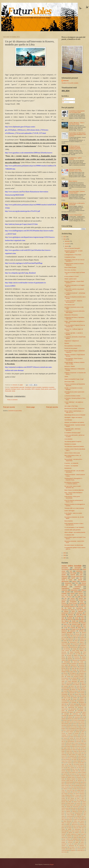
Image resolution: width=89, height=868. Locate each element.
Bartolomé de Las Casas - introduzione (74, 409)
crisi (81, 575)
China (77, 737)
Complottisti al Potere (70, 257)
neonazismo (81, 707)
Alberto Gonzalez (70, 722)
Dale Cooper (65, 675)
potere (63, 711)
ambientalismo (82, 660)
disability (70, 829)
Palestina (83, 623)
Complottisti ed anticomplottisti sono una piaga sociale (77, 112)
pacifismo (64, 600)
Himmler (64, 623)
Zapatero (75, 698)
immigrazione (76, 644)
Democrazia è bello (69, 382)
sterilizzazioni (71, 846)
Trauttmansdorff (70, 816)
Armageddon (73, 602)
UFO (75, 818)
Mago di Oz (71, 637)
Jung (76, 597)
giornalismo (81, 663)
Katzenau (64, 771)
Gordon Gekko (69, 753)
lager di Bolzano (67, 839)
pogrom (63, 667)
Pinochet (82, 691)
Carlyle (83, 733)
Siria (78, 610)
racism (77, 646)
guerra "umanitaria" (66, 644)
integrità (75, 837)
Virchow (70, 820)
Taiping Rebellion (81, 810)
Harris (63, 683)
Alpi (71, 724)
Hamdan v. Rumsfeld (72, 758)
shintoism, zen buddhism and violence (74, 422)
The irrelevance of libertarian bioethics (74, 446)
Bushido (78, 732)
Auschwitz (81, 670)
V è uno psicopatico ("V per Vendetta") (74, 527)
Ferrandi (82, 748)
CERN (83, 732)
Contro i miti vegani (69, 511)
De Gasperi (76, 743)
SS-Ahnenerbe (76, 807)
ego (67, 704)
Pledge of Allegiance (66, 795)
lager (63, 618)
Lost (83, 686)
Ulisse (84, 626)
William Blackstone (67, 821)
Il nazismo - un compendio (71, 466)
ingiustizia (64, 837)
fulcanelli (63, 834)
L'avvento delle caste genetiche (73, 530)
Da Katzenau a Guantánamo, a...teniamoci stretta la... (72, 483)
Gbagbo (75, 751)
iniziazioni (70, 837)
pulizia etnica (52, 389)
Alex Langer (80, 595)
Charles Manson (65, 737)
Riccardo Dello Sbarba (67, 802)
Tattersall (74, 811)
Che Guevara (83, 672)
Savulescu (70, 659)
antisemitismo (78, 592)
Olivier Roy (77, 789)
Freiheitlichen (75, 680)
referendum (64, 712)
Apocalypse (64, 725)
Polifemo (63, 797)
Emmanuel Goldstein (79, 676)
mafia (22, 389)
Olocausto (83, 597)
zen (69, 668)
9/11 (81, 578)
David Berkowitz (71, 742)
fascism (72, 704)
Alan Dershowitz (66, 670)
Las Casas (64, 637)
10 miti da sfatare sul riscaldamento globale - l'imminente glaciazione (75, 147)
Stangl (83, 694)
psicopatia (65, 568)
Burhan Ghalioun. (70, 732)
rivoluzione (68, 583)
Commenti (66, 102)
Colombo (65, 738)
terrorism (64, 668)
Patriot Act (66, 624)
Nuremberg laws (82, 787)
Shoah (72, 639)
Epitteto (73, 746)
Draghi (69, 636)
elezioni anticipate (75, 831)
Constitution (81, 673)
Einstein (69, 676)
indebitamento (80, 616)
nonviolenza (65, 569)
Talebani (72, 696)
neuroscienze (65, 709)
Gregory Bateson (72, 755)
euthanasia (64, 833)
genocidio (22, 387)
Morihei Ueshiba (65, 785)
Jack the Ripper (81, 763)
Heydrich (69, 763)
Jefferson (84, 685)
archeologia (64, 642)
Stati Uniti (69, 585)
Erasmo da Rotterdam (81, 746)
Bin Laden (71, 672)
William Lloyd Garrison (79, 821)
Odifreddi (65, 789)
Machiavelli (64, 688)
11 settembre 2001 (69, 535)
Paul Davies (82, 792)
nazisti (71, 646)
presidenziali (71, 711)
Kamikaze (66, 686)
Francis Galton (65, 680)
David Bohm (79, 742)
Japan (63, 764)
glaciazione (65, 581)
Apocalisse (74, 590)
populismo (73, 631)
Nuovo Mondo (74, 787)
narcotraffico (28, 389)
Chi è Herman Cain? (70, 305)
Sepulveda (77, 659)
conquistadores (81, 701)
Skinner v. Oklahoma (66, 810)
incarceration (76, 836)
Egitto (83, 620)
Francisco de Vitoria (71, 750)
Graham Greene (78, 753)
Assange (74, 670)
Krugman (82, 771)
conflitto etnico (81, 828)
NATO (33, 389)
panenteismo (74, 709)
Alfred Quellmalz (65, 724)
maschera (82, 839)
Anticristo (64, 590)
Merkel (79, 605)
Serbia (13, 391)
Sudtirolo (66, 611)
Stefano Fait (83, 639)
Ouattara (63, 792)
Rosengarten (78, 805)
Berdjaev (63, 729)
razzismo (83, 581)
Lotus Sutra (76, 774)
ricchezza (82, 844)
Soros (77, 639)
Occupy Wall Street (77, 576)
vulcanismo (77, 717)
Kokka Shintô (76, 771)
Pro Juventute (76, 797)
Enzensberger (65, 678)
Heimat (71, 654)
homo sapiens (65, 665)
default (80, 628)
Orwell (42, 389)
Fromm (82, 680)
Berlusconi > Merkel (70, 366)
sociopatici (66, 714)
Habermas (64, 758)
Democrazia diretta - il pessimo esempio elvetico (77, 192)
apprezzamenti (75, 824)
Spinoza (77, 694)
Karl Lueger (82, 769)
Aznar (63, 727)
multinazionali (71, 707)
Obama (84, 590)
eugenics (82, 642)
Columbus (71, 738)
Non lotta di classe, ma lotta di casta (74, 545)
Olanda (71, 789)
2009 (65, 555)
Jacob (83, 683)
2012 (65, 237)
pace (83, 629)
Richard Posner (77, 802)
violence (70, 717)
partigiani (63, 842)
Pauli (79, 689)
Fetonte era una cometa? (71, 348)
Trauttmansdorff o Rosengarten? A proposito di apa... (73, 479)
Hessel (64, 763)
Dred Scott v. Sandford (71, 745)
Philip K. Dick (65, 639)
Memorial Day (81, 781)
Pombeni (69, 797)
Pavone (72, 794)
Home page (31, 407)
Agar (73, 668)
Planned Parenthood (80, 794)
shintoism (64, 846)
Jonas (63, 769)
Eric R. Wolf (81, 678)
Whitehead (75, 660)
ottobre (67, 246)
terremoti (81, 631)
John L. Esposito (71, 768)
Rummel (69, 807)
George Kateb (76, 636)
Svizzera (70, 641)
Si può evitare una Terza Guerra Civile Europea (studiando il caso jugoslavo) (77, 134)
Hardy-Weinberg (66, 759)
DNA (74, 740)
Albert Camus (83, 647)
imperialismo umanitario (48, 387)
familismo (77, 833)
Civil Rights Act (73, 673)
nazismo (73, 598)
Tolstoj (78, 615)
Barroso (64, 620)
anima (73, 611)
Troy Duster (77, 816)
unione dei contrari (65, 850)
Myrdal (83, 785)
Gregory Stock (81, 755)
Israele (64, 575)
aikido (63, 824)
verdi (65, 717)
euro (69, 629)
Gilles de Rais (81, 751)
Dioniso (63, 636)
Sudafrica (78, 626)
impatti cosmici (76, 629)
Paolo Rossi (75, 792)
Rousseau (77, 657)
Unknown (66, 81)
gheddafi (82, 603)
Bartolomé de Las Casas (71, 727)
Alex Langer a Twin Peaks (71, 406)
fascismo (81, 594)
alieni (85, 605)
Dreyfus (79, 745)
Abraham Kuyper (67, 720)
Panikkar (69, 792)
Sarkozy (73, 610)
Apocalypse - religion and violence (73, 417)
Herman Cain (77, 683)
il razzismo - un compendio (71, 463)
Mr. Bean (72, 785)
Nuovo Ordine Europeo (70, 267)
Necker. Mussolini (65, 787)
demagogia (81, 702)
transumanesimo (81, 849)
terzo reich (64, 595)
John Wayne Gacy (80, 768)
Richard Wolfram (71, 803)
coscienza (78, 587)
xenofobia (70, 618)
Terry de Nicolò (69, 813)
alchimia (68, 824)
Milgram (76, 655)
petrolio (46, 389)
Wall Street (84, 820)
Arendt (77, 633)
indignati (64, 578)
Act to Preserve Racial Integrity (78, 720)
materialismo (65, 646)
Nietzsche (65, 576)
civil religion (69, 828)
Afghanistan (79, 613)
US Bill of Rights (81, 818)
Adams (63, 722)
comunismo (72, 701)
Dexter (63, 745)
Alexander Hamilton (80, 722)
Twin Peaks (69, 818)
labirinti (80, 837)
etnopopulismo (73, 642)
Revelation (72, 800)
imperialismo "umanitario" (71, 588)
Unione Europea (73, 603)
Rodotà (70, 657)
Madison (78, 776)
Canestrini (77, 733)
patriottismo (73, 600)
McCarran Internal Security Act (69, 781)
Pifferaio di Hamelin (73, 691)
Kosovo (18, 389)
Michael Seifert (78, 782)
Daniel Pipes (79, 740)
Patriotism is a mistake (70, 444)
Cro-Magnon (68, 740)
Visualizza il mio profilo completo (70, 83)
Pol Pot (83, 795)
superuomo (71, 715)
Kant (74, 605)
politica (82, 842)
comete (66, 628)
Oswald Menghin (81, 790)
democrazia (76, 569)
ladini (85, 837)
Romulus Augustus (69, 805)
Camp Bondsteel (14, 387)
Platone (63, 657)
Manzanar (79, 777)
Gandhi (74, 621)
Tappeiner (68, 811)
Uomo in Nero (67, 698)
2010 (65, 553)
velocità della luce (81, 850)
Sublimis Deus (65, 696)
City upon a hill (83, 737)
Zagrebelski (75, 823)
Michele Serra (69, 784)
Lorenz (71, 774)
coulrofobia (74, 702)
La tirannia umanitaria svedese (72, 396)
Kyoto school (64, 772)
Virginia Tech (77, 820)
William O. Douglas (66, 823)
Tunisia (78, 696)
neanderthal (81, 665)
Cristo (63, 740)
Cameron (63, 733)
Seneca (72, 808)
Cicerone (65, 673)
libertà (83, 644)
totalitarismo (83, 646)
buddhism (82, 699)
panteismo (64, 631)
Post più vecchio (52, 407)
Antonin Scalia (81, 724)
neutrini (83, 841)
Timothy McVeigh (70, 815)
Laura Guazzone (72, 772)
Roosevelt (72, 693)
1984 (85, 719)
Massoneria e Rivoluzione (71, 315)
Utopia (76, 641)
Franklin (79, 750)
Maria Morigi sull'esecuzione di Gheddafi (75, 415)
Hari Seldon (74, 759)
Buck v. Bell (79, 730)
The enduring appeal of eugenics (73, 442)
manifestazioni (75, 839)
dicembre (67, 241)
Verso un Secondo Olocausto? (72, 248)
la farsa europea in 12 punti (71, 276)
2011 (65, 239)
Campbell (70, 733)
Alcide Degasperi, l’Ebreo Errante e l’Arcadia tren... (73, 359)
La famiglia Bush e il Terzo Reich (73, 255)
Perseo (84, 689)
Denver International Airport (77, 675)
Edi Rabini (68, 746)
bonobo (75, 699)
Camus (70, 608)
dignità (63, 704)
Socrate (67, 592)
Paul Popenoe (65, 794)
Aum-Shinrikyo (68, 420)
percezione (70, 842)
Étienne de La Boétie (73, 719)
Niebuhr (82, 655)
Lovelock (83, 774)
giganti (79, 834)
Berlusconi (70, 620)
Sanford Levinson (65, 808)
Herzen (84, 761)
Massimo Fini (81, 779)
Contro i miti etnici (67, 597)
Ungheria (84, 696)
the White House (71, 849)
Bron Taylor (83, 729)
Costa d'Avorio (65, 651)
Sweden (74, 810)
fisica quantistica (73, 663)
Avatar (83, 725)
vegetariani (73, 850)
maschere (64, 841)
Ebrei (63, 676)
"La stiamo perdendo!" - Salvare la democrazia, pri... (73, 301)
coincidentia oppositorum (70, 607)
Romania (78, 803)
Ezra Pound (76, 748)
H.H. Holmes (81, 756)
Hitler (81, 573)
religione (71, 712)
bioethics (70, 826)
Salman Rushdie (80, 693)
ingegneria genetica (74, 706)
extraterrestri (65, 613)
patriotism (82, 709)
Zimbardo (82, 698)
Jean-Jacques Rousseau (79, 764)
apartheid (82, 641)
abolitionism (82, 823)
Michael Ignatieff (70, 782)
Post (64, 99)
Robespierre (65, 610)
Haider (83, 636)
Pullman (83, 797)
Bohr (76, 672)
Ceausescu (75, 735)
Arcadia (70, 725)
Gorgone (82, 681)
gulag (77, 704)
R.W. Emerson (71, 798)
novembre (67, 244)
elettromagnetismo (65, 831)
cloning (75, 828)
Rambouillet (8, 391)
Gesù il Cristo (67, 580)
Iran (71, 571)
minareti (77, 841)
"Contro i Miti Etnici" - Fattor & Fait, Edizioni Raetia (77, 123)
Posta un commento (12, 400)
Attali (82, 618)
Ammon (75, 724)
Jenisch (72, 766)
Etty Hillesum (65, 621)
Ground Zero (64, 756)
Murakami (78, 785)
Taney (63, 811)
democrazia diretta (78, 662)
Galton (63, 681)
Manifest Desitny (71, 777)
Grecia (84, 583)
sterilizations (75, 714)
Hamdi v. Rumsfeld (82, 758)
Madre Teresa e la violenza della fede (74, 490)
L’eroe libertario (68, 439)
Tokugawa (79, 815)
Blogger (52, 864)
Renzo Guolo (65, 693)
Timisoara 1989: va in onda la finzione (74, 508)
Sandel (83, 807)
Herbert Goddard (77, 761)
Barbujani (64, 672)
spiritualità (82, 667)
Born (68, 729)
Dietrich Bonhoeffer (75, 652)
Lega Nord (65, 774)
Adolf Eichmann (74, 647)
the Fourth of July (74, 847)
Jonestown (68, 769)
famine (83, 833)
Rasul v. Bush (81, 798)
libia (66, 598)
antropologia (67, 662)
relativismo (75, 667)
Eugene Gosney (67, 748)
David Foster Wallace (78, 651)
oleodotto (38, 389)
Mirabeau (84, 688)
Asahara (75, 725)
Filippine (63, 750)
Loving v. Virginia (65, 776)
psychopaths (81, 711)
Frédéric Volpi (69, 751)
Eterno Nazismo (73, 181)
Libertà (66, 377)
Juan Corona (75, 769)
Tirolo (69, 660)
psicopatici (78, 568)
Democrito (64, 652)
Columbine (81, 649)
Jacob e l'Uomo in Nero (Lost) (72, 453)
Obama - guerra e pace (70, 279)
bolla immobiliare (77, 826)
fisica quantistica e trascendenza (73, 346)
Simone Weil (69, 626)
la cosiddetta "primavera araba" (73, 433)
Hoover (75, 763)
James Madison (76, 685)
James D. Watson (66, 685)
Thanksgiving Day (78, 813)
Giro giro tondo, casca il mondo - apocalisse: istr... (73, 487)
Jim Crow (64, 768)
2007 (65, 558)
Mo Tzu (75, 784)
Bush (82, 602)
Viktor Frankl (64, 820)
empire (83, 831)
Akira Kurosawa (80, 668)
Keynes (69, 771)
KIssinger (14, 389)
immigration (69, 836)
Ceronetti (82, 735)
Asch (79, 725)
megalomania (71, 841)
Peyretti (65, 691)
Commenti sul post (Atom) (15, 411)
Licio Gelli (78, 654)
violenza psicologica (67, 632)
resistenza (78, 712)
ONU (77, 637)
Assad (77, 618)
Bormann (78, 634)
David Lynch (69, 743)
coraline (63, 829)
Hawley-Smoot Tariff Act (67, 761)
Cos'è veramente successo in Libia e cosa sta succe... (74, 524)
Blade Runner (70, 634)
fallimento (70, 833)
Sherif (77, 808)
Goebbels (81, 621)
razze (70, 844)
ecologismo (64, 663)
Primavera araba (76, 624)
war (83, 717)
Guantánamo (28, 387)
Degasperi (82, 743)
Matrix (78, 688)
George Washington (72, 681)
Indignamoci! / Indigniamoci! (72, 341)
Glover (63, 753)
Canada (75, 649)
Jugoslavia (8, 389)
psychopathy (64, 844)
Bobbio (77, 620)
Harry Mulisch (81, 759)
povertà (69, 667)
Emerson (64, 603)
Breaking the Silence (75, 729)
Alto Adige (73, 573)
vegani (84, 715)
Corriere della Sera (80, 738)
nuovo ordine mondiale (72, 566)
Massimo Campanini (71, 779)
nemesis (81, 598)
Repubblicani (64, 800)
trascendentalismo (66, 605)
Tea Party (80, 811)
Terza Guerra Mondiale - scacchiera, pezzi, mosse (75, 170)
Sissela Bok (82, 808)
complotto (73, 628)
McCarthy (69, 655)
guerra (74, 581)
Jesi (83, 766)
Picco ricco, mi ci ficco (70, 270)
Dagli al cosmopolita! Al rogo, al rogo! (74, 379)
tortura (73, 593)
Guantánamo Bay (73, 756)
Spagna (84, 610)
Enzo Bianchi (73, 678)
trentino (72, 613)
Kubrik (78, 686)
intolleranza (73, 665)
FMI (77, 583)
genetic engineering (72, 834)
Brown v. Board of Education (69, 730)
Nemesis (67, 343)
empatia (64, 593)
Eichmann (71, 615)
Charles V (72, 737)
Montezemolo (68, 468)
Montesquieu (66, 689)
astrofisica (82, 824)
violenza (64, 573)
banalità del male (66, 699)
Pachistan (82, 637)
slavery (84, 712)
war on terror (64, 852)
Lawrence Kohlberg (82, 772)
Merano (63, 782)
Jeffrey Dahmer (65, 766)
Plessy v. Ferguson (76, 795)
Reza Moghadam (80, 800)
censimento (64, 701)
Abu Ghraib (66, 647)
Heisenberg (69, 683)
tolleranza (78, 715)
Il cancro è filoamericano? (76, 215)
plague (77, 842)
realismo (76, 844)
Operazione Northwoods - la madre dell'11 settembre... (73, 252)
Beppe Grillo (82, 727)
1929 (81, 719)
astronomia (64, 826)
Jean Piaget (69, 764)
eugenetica (81, 611)
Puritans (63, 798)
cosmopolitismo (65, 702)
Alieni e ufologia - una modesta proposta (75, 532)
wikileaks (64, 719)
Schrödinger (64, 694)
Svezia (65, 641)
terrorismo (79, 571)
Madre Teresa (72, 688)
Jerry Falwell (78, 766)
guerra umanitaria (37, 387)
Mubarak (74, 689)
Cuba (83, 634)
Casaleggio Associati (66, 735)
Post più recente (9, 407)
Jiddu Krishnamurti (74, 623)
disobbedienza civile (79, 829)
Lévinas (72, 776)
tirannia (73, 575)
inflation (83, 836)
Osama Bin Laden (71, 790)
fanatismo (71, 616)
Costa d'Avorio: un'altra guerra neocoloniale (72, 497)
